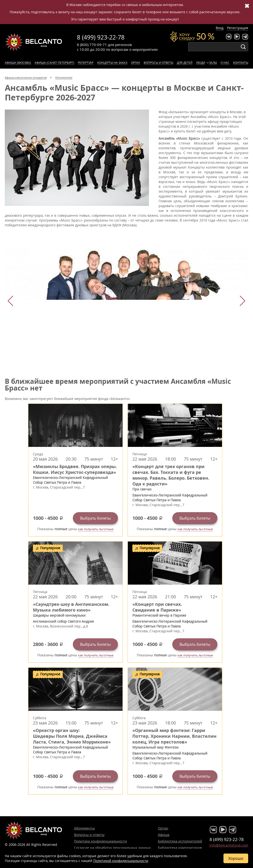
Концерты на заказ (112, 63)
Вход (220, 28)
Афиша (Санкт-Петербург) (54, 63)
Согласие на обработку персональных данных (112, 848)
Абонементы (84, 828)
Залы (213, 63)
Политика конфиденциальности (100, 841)
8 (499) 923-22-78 (101, 37)
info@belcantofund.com (229, 845)
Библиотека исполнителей (180, 841)
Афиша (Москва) (18, 63)
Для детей (185, 63)
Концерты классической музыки (34, 42)
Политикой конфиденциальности (121, 861)
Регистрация (238, 28)
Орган (136, 63)
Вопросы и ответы (158, 63)
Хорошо (236, 858)
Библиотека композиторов (180, 848)
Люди (201, 63)
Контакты (241, 63)
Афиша (164, 835)
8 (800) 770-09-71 (92, 45)
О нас (225, 63)
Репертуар (86, 63)
